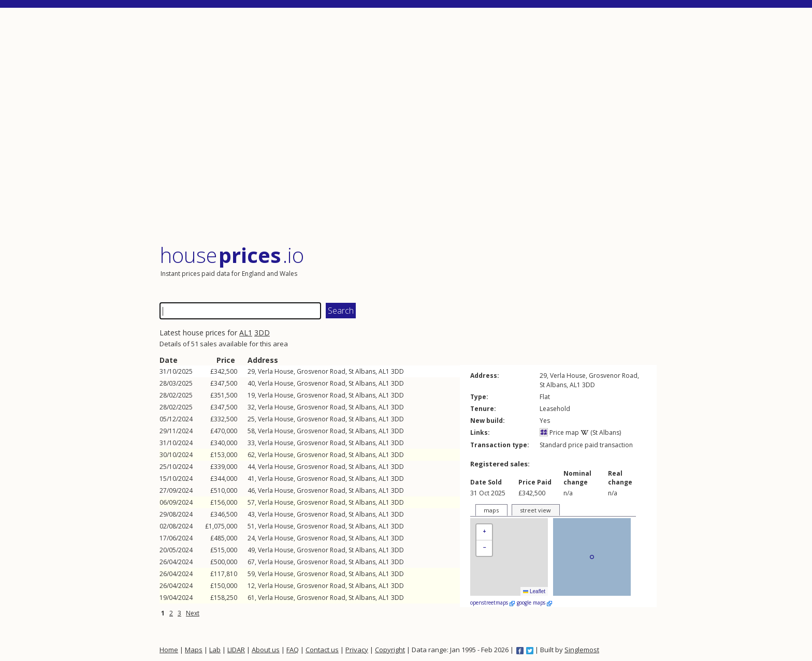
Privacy (357, 650)
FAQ (293, 650)
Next (193, 613)
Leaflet (534, 591)
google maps (534, 603)
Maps (194, 650)
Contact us (322, 650)
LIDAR (236, 650)
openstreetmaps (492, 603)
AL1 (246, 333)
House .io (232, 255)
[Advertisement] (408, 127)
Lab (215, 650)
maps (491, 510)
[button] (484, 532)
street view (535, 510)
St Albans (362, 371)
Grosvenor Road (321, 371)
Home (169, 650)
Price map (559, 432)
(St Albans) (601, 432)
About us (266, 650)
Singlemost (582, 650)
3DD (262, 333)
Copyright (390, 650)
